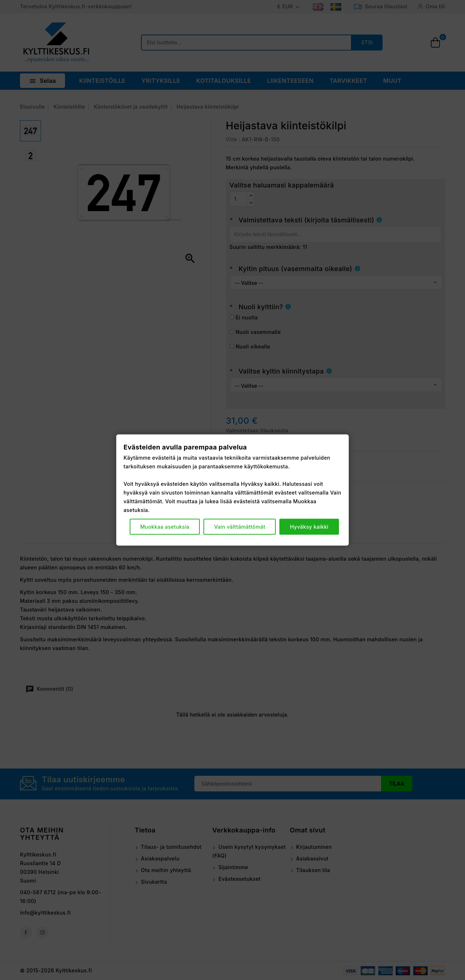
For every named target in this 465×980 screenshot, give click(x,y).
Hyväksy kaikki (309, 527)
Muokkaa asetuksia (165, 527)
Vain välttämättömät (240, 527)
